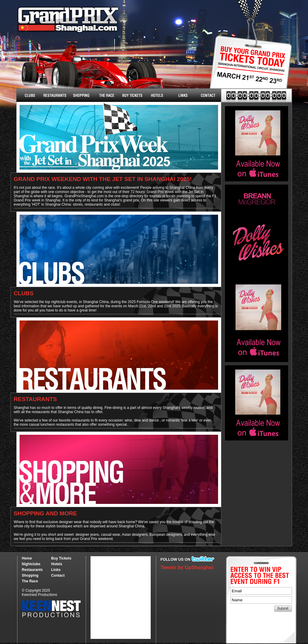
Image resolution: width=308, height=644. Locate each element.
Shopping (30, 575)
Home (27, 558)
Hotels (157, 95)
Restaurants (55, 95)
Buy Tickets (249, 68)
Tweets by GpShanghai (187, 567)
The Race (106, 95)
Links (183, 95)
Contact (208, 95)
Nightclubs (29, 95)
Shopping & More (80, 95)
